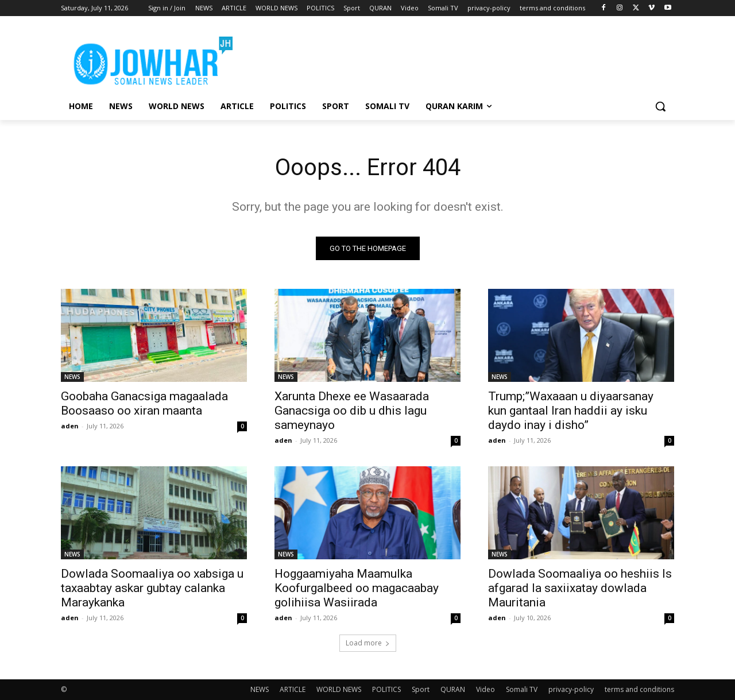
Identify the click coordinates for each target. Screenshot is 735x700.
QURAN (453, 689)
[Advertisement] (454, 58)
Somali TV (522, 689)
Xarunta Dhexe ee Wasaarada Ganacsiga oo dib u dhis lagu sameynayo (352, 411)
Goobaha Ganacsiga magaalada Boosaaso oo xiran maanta (144, 403)
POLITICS (386, 689)
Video (486, 689)
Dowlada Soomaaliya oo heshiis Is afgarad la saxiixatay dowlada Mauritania (580, 588)
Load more (368, 643)
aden (70, 426)
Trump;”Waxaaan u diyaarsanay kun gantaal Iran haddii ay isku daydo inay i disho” (571, 411)
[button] (660, 106)
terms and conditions (639, 689)
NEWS (72, 377)
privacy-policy (571, 689)
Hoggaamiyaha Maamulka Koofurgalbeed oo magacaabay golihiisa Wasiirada (357, 588)
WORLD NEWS (339, 689)
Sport (421, 689)
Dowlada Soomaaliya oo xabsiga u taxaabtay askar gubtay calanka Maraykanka (152, 588)
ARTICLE (293, 689)
